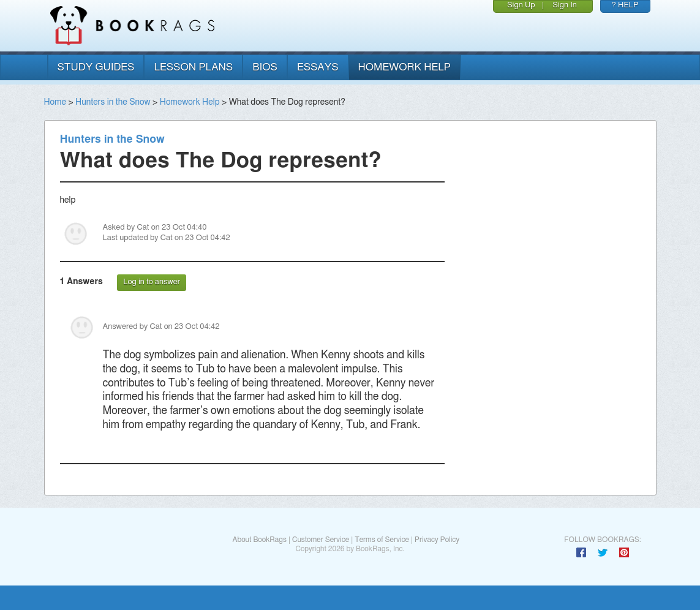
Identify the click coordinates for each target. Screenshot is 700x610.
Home (55, 102)
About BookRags (259, 540)
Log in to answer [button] (152, 282)
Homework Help (190, 102)
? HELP (625, 5)
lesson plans (193, 67)
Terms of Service (382, 540)
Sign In (565, 5)
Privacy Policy (437, 540)
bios (265, 67)
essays (318, 67)
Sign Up (521, 5)
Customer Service (321, 540)
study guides (96, 67)
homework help (405, 67)
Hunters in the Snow (113, 102)
